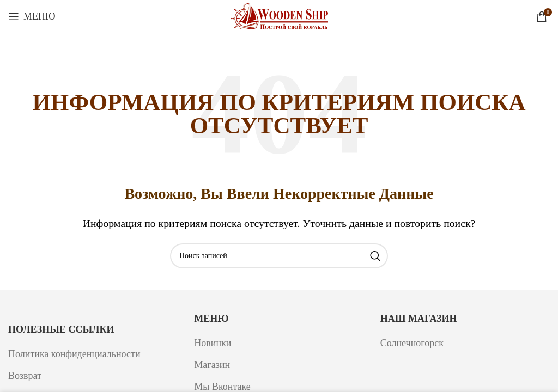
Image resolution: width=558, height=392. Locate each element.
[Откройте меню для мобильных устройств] (32, 16)
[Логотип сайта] (279, 15)
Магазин (212, 365)
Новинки (213, 343)
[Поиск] (279, 256)
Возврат (25, 376)
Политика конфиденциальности (74, 354)
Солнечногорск (412, 343)
